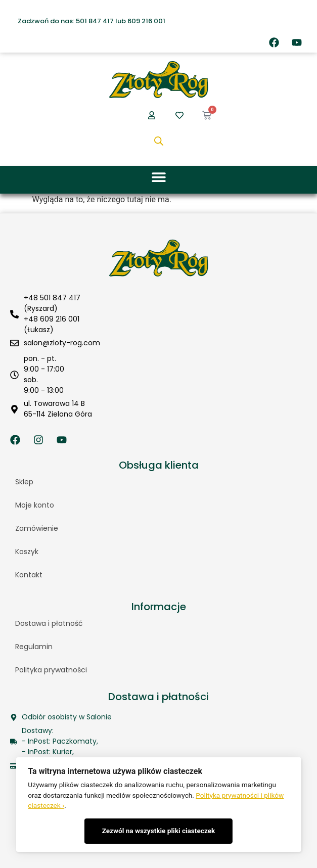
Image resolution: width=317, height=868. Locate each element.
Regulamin (34, 647)
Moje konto (35, 505)
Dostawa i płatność (49, 623)
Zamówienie (37, 528)
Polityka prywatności (51, 670)
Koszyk (27, 552)
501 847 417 (95, 21)
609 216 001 (146, 21)
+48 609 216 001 (52, 319)
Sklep (24, 482)
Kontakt (29, 575)
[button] (159, 177)
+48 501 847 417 (52, 298)
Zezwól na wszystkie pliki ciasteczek (159, 831)
